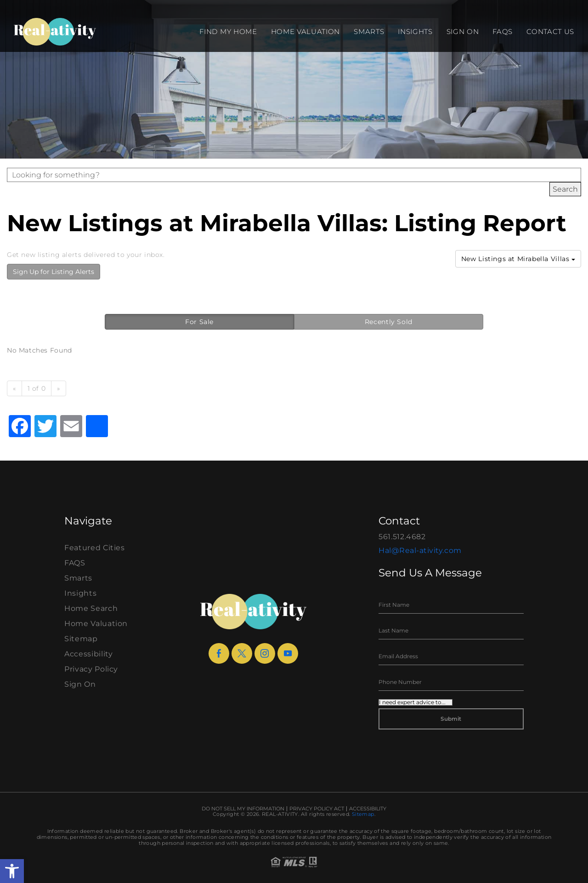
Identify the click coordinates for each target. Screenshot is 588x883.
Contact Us (550, 31)
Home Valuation (306, 31)
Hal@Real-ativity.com (420, 550)
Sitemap (81, 639)
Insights (415, 31)
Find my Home (228, 31)
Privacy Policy (91, 669)
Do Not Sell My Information (243, 809)
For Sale (199, 322)
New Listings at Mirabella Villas (518, 259)
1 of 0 (37, 388)
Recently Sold (389, 322)
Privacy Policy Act (317, 809)
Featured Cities (95, 548)
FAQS (503, 31)
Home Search (91, 608)
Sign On (463, 31)
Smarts (369, 31)
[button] (12, 871)
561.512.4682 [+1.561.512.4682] (402, 537)
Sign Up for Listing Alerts (54, 272)
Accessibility (88, 654)
